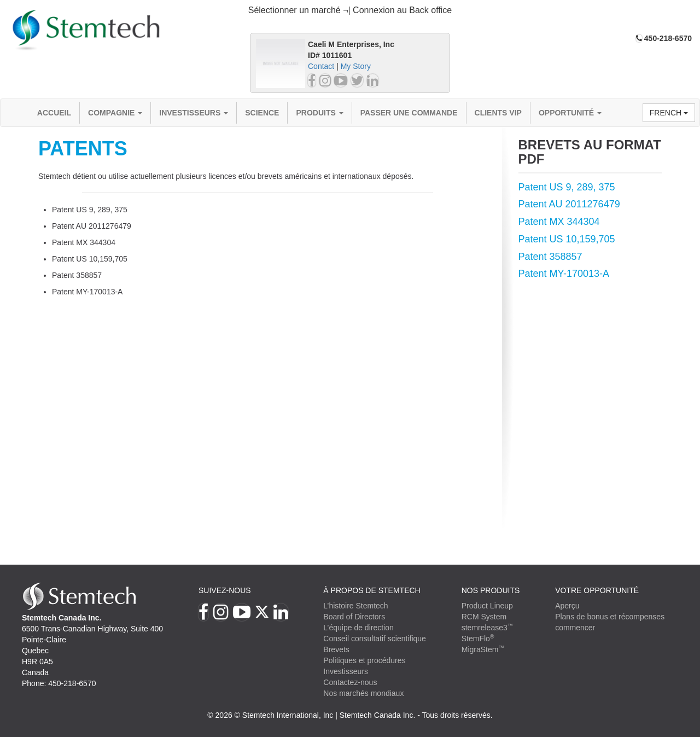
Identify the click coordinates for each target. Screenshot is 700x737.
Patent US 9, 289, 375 (567, 187)
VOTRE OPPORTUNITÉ (597, 590)
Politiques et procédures (364, 660)
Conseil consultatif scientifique (375, 639)
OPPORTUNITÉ (570, 113)
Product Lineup (487, 606)
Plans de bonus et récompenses (610, 617)
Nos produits (491, 590)
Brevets (336, 649)
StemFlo (478, 639)
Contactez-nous (350, 682)
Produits (319, 113)
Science (262, 113)
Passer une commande (409, 113)
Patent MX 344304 (559, 222)
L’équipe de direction (358, 628)
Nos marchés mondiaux (363, 693)
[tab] (350, 11)
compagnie (115, 113)
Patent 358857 (550, 257)
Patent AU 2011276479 (569, 204)
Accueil (54, 113)
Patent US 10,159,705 (567, 239)
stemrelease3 (488, 628)
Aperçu (567, 606)
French (669, 113)
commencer (575, 628)
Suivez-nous (225, 590)
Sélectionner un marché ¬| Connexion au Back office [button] (350, 10)
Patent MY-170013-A (564, 274)
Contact (321, 66)
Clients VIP (498, 113)
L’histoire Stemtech (355, 606)
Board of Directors (354, 617)
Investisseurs (194, 113)
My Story (356, 66)
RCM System (484, 617)
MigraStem (483, 649)
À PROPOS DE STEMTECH (372, 590)
